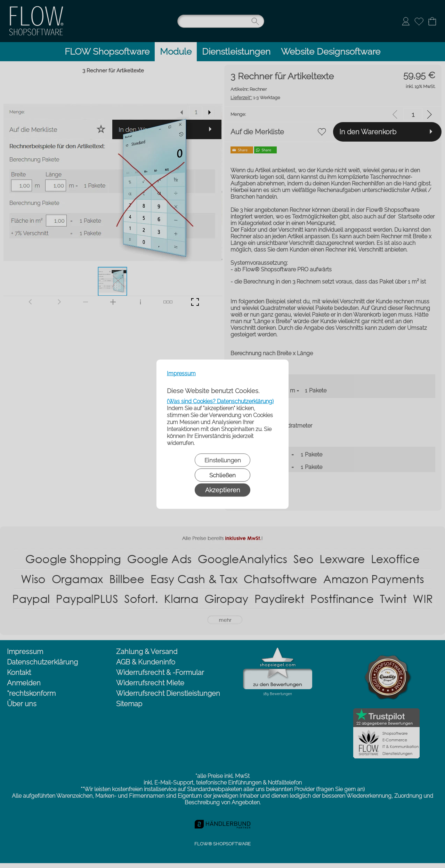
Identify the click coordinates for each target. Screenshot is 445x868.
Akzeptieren (222, 490)
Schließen (222, 475)
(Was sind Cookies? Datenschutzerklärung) (220, 401)
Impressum (181, 373)
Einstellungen (223, 460)
